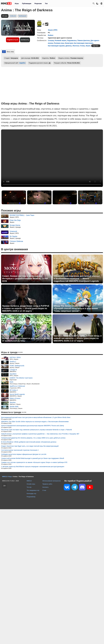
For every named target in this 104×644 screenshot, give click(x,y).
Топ (46, 4)
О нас (44, 490)
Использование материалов (52, 481)
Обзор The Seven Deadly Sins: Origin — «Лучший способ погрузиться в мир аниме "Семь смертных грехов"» (76, 308)
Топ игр (29, 487)
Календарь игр (31, 494)
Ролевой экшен (61, 40)
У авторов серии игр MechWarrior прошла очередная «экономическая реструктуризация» (33, 467)
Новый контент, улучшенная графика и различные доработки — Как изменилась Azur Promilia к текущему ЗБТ (40, 434)
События (13, 16)
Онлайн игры (31, 484)
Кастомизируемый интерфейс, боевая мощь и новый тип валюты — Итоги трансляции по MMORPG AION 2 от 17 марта (78, 338)
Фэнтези (76, 46)
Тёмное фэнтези (84, 40)
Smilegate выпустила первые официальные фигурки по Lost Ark (24, 454)
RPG (56, 30)
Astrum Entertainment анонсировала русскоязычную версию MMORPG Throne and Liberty (33, 426)
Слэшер (51, 40)
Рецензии (38, 4)
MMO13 (29, 481)
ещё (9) (95, 46)
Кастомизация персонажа (83, 43)
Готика (82, 46)
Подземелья (72, 40)
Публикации (27, 4)
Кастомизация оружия (56, 46)
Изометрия (69, 43)
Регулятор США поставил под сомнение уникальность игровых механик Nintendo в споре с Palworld (36, 430)
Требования (22, 16)
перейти (22, 63)
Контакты (45, 487)
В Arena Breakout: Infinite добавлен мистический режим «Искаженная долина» (29, 442)
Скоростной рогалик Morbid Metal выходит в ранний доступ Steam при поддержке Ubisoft (33, 458)
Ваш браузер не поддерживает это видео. (52, 158)
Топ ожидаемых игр (33, 490)
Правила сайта (47, 484)
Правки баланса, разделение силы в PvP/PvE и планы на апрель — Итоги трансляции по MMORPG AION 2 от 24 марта (26, 308)
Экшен (50, 30)
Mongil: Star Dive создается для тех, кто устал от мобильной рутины (26, 340)
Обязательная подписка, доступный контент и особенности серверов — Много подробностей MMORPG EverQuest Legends (77, 279)
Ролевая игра (59, 43)
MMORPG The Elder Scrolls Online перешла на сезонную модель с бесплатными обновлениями (35, 422)
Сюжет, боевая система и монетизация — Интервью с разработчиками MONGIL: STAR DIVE (25, 279)
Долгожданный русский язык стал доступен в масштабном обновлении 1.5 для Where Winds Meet (36, 417)
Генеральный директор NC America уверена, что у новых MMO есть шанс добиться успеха (33, 438)
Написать (25, 40)
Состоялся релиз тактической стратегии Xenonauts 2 (20, 450)
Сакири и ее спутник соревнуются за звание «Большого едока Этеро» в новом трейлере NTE (34, 462)
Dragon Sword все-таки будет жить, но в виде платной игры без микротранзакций (30, 446)
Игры (17, 4)
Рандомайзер (31, 497)
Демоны (69, 46)
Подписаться (13, 40)
